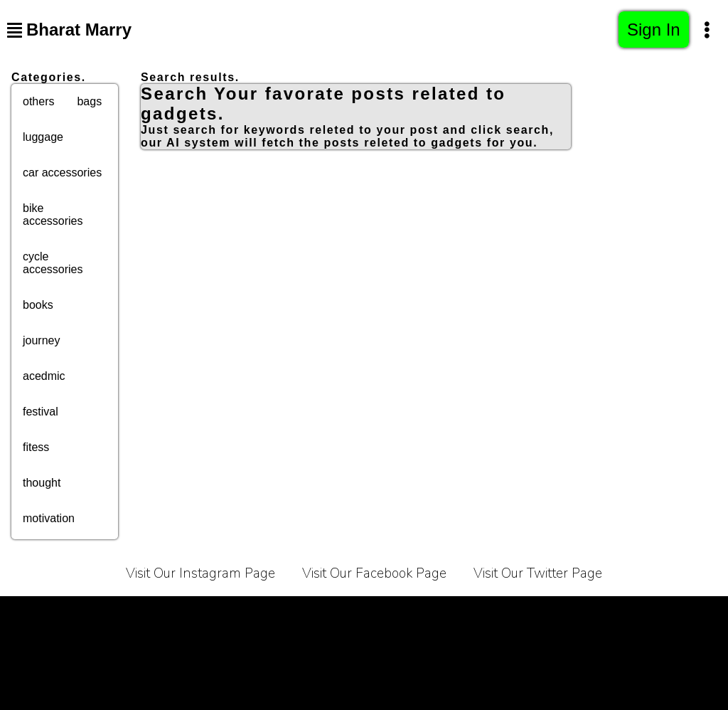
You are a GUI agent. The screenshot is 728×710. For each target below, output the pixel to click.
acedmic (44, 376)
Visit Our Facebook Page (374, 573)
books (38, 305)
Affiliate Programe (499, 614)
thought (42, 483)
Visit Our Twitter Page (538, 573)
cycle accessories (53, 263)
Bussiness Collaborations (633, 614)
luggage (43, 137)
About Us (322, 614)
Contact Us (399, 614)
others (38, 101)
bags (89, 101)
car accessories (62, 173)
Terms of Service (73, 614)
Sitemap (364, 649)
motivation (49, 518)
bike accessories (53, 214)
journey (41, 340)
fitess (36, 447)
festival (41, 412)
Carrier (256, 614)
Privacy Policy (177, 614)
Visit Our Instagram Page (200, 573)
